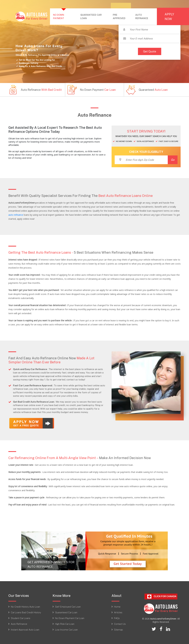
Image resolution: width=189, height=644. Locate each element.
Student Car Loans (21, 618)
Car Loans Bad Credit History (26, 612)
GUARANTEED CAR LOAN (91, 17)
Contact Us (120, 624)
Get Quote (150, 51)
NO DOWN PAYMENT (65, 17)
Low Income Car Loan (66, 629)
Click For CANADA (161, 597)
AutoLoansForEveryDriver (163, 619)
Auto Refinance (19, 624)
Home (117, 606)
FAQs (117, 618)
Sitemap (118, 629)
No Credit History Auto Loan (25, 606)
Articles (118, 612)
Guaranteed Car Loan (66, 612)
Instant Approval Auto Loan (25, 629)
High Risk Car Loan (65, 624)
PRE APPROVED (119, 17)
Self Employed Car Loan (68, 606)
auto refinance (16, 215)
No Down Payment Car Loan (70, 618)
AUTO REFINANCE (142, 17)
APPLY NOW (169, 16)
